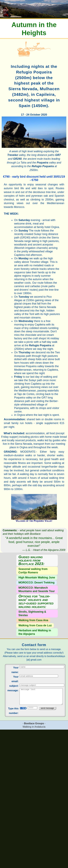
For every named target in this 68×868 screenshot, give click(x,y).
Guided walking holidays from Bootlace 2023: (31, 561)
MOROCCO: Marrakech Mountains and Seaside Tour (37, 589)
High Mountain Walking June (37, 578)
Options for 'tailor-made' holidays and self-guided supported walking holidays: (36, 602)
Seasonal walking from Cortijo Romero (33, 571)
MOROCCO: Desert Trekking (37, 583)
